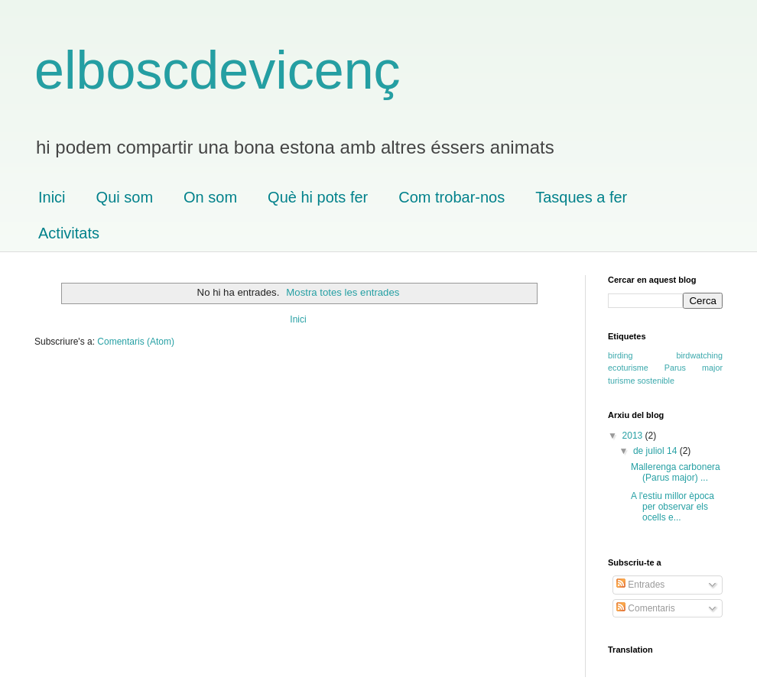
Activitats (69, 233)
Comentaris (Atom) (136, 342)
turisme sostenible (641, 381)
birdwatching (699, 355)
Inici (52, 197)
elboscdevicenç (218, 70)
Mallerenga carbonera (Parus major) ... (676, 472)
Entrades (640, 585)
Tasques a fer (581, 197)
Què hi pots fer (318, 197)
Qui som (125, 197)
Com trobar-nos (452, 197)
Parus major (694, 368)
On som (210, 197)
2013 (634, 436)
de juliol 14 (656, 451)
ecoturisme (628, 368)
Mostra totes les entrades (343, 292)
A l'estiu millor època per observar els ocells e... (673, 507)
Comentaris (646, 608)
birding (620, 355)
